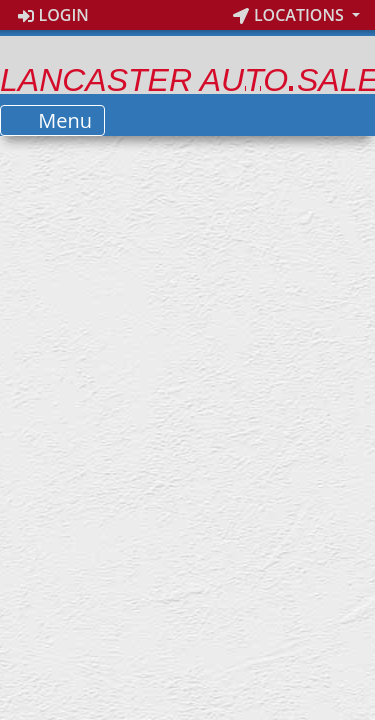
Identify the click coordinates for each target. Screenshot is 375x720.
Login (53, 15)
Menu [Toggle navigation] (52, 120)
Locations (290, 15)
